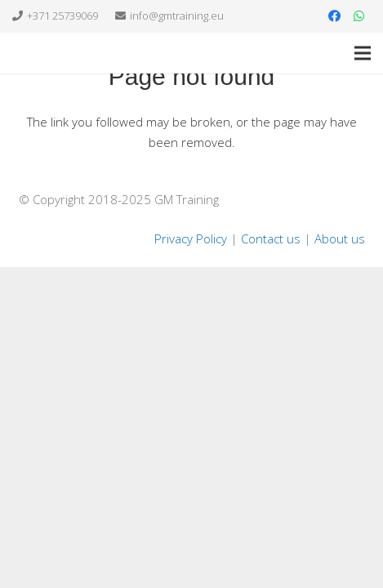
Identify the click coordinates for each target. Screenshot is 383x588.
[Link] (40, 53)
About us (340, 238)
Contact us (271, 238)
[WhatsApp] (359, 16)
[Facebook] (334, 16)
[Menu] (363, 53)
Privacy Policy (191, 238)
